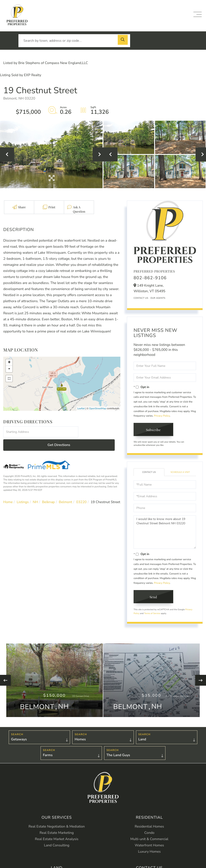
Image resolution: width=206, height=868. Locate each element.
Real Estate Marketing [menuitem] (57, 840)
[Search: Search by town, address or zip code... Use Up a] (74, 41)
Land (142, 746)
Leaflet (81, 408)
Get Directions (100, 432)
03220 (81, 489)
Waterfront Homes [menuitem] (149, 853)
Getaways (19, 746)
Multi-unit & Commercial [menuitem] (149, 846)
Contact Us (141, 298)
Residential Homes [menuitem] (149, 834)
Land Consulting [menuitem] (57, 853)
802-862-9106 (150, 278)
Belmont (65, 489)
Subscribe (154, 430)
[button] (124, 41)
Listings (23, 489)
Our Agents (158, 298)
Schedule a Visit (180, 473)
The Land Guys (118, 763)
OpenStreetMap (98, 408)
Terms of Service (152, 615)
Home (8, 489)
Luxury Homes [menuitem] (149, 859)
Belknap (48, 489)
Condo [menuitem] (149, 840)
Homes (80, 746)
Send (154, 598)
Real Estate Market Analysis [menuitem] (57, 846)
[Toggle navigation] (198, 14)
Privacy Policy (162, 416)
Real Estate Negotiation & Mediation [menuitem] (57, 834)
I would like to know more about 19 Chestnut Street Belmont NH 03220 (165, 533)
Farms (48, 763)
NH (35, 489)
